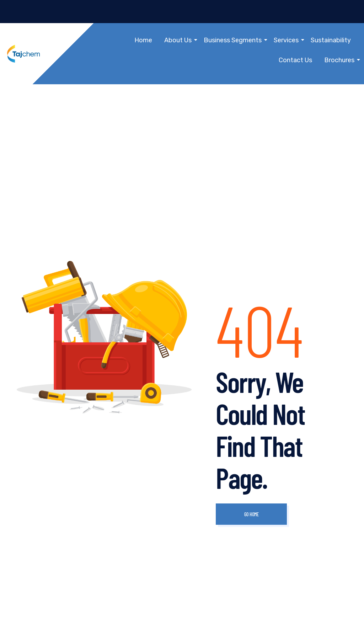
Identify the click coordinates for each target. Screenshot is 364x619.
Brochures (341, 60)
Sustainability (331, 40)
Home (143, 40)
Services (287, 40)
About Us (179, 40)
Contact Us (295, 60)
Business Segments (234, 40)
